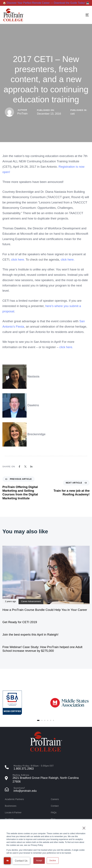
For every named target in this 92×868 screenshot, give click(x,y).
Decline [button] (53, 861)
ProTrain (22, 114)
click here (18, 260)
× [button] (84, 828)
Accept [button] (39, 861)
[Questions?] (46, 790)
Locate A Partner (13, 812)
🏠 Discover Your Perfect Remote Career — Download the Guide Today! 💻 (46, 3)
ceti (73, 114)
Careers (55, 799)
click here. (68, 260)
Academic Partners (14, 799)
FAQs (54, 812)
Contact (55, 806)
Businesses (11, 806)
